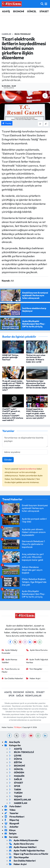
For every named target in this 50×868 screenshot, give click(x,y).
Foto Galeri (13, 806)
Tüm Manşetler (34, 669)
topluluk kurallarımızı (28, 469)
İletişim (11, 833)
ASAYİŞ (6, 11)
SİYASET (44, 11)
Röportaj (12, 820)
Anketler (12, 827)
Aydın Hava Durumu (37, 650)
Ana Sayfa (12, 742)
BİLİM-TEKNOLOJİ (22, 34)
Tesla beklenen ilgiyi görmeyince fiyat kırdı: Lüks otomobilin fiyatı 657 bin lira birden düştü (36, 384)
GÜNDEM (17, 772)
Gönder (8, 460)
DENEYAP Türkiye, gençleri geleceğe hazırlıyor (10, 357)
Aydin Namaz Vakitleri (10, 661)
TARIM (15, 789)
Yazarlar (12, 813)
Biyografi (12, 823)
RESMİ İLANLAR (33, 696)
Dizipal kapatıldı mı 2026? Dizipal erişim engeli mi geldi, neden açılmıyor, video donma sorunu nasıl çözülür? (36, 414)
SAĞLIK (20, 696)
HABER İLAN (18, 803)
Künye (10, 830)
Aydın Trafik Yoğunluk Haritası (37, 661)
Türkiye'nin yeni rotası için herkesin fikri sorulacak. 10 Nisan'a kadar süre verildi (36, 359)
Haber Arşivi (33, 678)
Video (10, 810)
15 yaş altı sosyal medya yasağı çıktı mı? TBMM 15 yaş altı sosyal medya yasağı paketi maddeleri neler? (13, 385)
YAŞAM (15, 796)
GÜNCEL (32, 11)
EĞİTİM (15, 762)
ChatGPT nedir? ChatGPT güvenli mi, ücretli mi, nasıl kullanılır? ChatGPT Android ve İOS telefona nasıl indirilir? (13, 415)
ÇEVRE (15, 756)
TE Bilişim (18, 727)
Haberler (6, 34)
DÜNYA (16, 759)
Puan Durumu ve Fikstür (11, 670)
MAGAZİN (17, 776)
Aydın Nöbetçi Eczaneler (10, 651)
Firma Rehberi (14, 817)
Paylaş (7, 123)
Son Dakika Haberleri (12, 678)
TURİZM (16, 793)
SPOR (11, 696)
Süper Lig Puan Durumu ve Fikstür (29, 854)
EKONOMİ (19, 11)
